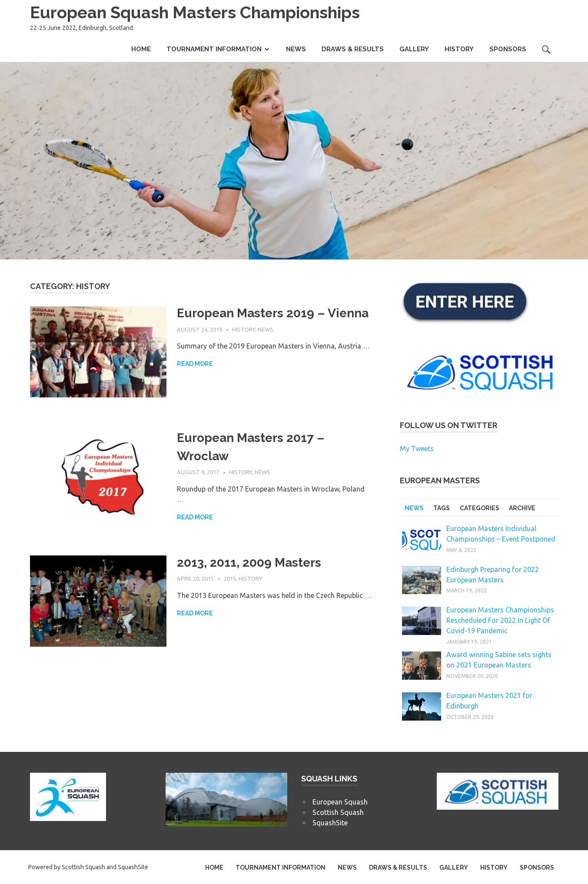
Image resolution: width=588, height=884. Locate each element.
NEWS (296, 49)
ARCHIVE (522, 508)
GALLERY (414, 49)
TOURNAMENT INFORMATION (214, 49)
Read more (195, 364)
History (244, 329)
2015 (230, 578)
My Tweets (417, 449)
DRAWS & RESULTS (353, 49)
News (266, 329)
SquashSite (330, 823)
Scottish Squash (338, 812)
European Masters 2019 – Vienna (273, 313)
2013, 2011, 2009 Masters (249, 563)
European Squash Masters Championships (195, 12)
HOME (141, 49)
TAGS (442, 508)
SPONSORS (508, 49)
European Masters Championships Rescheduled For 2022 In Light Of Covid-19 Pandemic (500, 620)
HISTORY (459, 49)
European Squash (340, 802)
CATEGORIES (480, 508)
